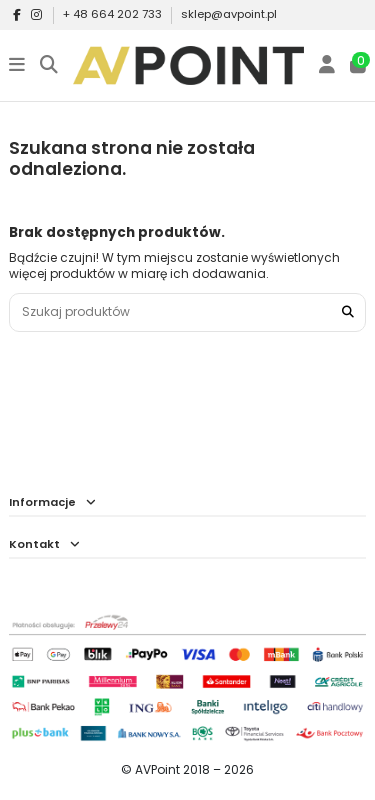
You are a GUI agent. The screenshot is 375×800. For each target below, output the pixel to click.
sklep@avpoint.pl (229, 14)
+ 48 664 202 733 (114, 14)
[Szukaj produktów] (348, 312)
